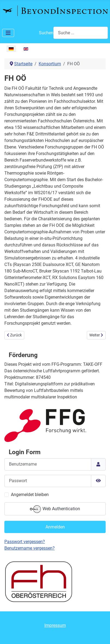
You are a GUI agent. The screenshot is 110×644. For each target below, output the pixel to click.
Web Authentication (55, 509)
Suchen (46, 33)
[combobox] (81, 33)
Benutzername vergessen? (30, 548)
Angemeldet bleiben (30, 495)
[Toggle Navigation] (8, 33)
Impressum (55, 625)
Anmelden (55, 527)
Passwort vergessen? (25, 542)
